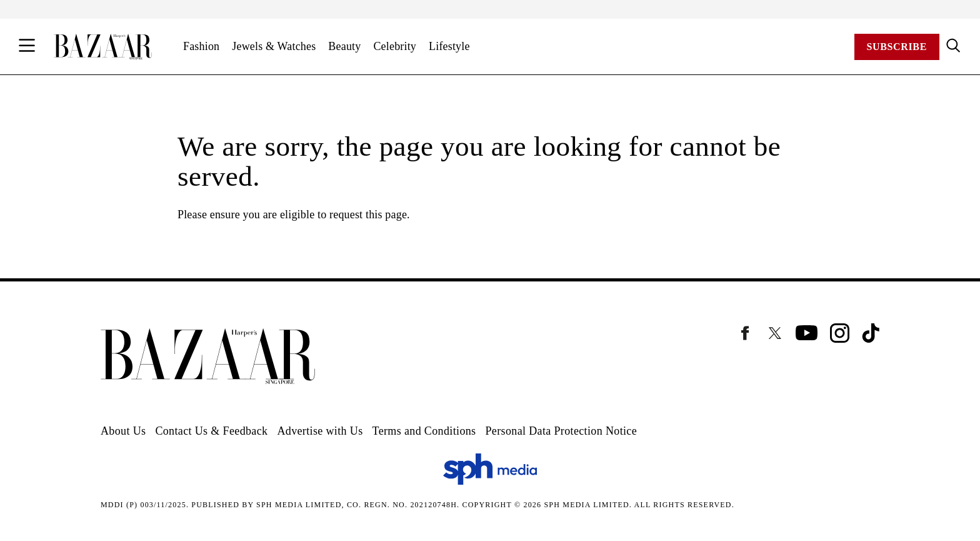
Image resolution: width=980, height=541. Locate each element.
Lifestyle (449, 46)
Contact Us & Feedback (211, 431)
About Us (123, 431)
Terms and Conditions (424, 431)
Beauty (344, 46)
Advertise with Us (320, 431)
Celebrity (395, 46)
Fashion (201, 46)
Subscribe (897, 47)
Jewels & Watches (274, 46)
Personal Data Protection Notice (561, 431)
